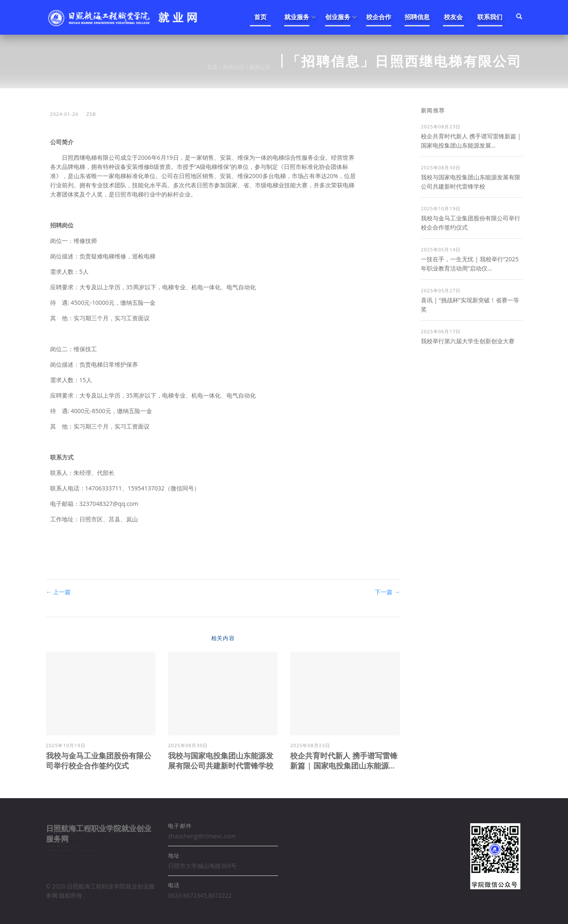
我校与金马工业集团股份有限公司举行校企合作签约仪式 (99, 761)
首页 (260, 17)
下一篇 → (387, 592)
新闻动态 (234, 67)
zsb (91, 114)
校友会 (453, 17)
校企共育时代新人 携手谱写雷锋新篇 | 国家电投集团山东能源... (344, 761)
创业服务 (338, 17)
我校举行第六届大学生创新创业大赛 (468, 341)
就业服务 (297, 17)
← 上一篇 (59, 592)
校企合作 (379, 17)
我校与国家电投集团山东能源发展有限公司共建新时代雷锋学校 (221, 761)
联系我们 (490, 17)
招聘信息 (417, 17)
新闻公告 (260, 67)
